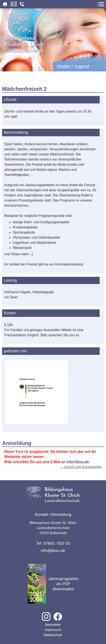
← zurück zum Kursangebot (81, 467)
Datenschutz (53, 635)
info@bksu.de (78, 462)
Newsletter (53, 625)
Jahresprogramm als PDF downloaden (53, 584)
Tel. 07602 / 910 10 (53, 543)
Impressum (53, 630)
